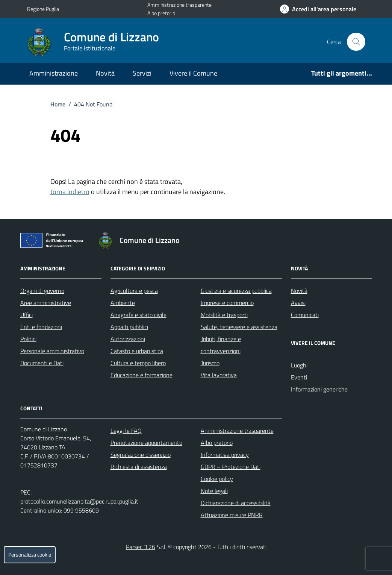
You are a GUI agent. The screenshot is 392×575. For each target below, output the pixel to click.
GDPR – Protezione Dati (231, 467)
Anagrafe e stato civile (138, 315)
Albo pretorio (161, 13)
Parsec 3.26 (141, 547)
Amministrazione (54, 73)
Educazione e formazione (142, 375)
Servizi (142, 73)
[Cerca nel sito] (356, 42)
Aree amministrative (46, 303)
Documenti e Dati (42, 363)
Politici (28, 339)
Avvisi (298, 303)
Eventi (299, 377)
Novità (105, 73)
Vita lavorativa (219, 375)
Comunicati (305, 315)
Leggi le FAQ (126, 431)
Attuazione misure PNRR (232, 515)
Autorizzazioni (128, 339)
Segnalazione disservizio (141, 455)
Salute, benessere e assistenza (239, 327)
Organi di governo (42, 291)
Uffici (26, 315)
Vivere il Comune (193, 73)
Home (58, 104)
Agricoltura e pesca (134, 291)
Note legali (214, 491)
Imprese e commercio (227, 303)
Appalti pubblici (129, 327)
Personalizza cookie (30, 555)
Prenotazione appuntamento (146, 443)
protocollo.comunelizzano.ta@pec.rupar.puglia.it (79, 501)
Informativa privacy (225, 455)
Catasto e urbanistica (137, 351)
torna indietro (70, 192)
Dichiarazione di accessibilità (236, 503)
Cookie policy (217, 479)
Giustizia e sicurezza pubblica (236, 291)
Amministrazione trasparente (179, 5)
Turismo (210, 363)
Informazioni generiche (319, 389)
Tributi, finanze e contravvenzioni (221, 345)
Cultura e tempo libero (138, 363)
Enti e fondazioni (41, 327)
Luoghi (299, 365)
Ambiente (123, 303)
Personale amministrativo (52, 351)
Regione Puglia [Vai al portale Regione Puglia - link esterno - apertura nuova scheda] (43, 9)
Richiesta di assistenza (139, 467)
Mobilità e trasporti (224, 315)
